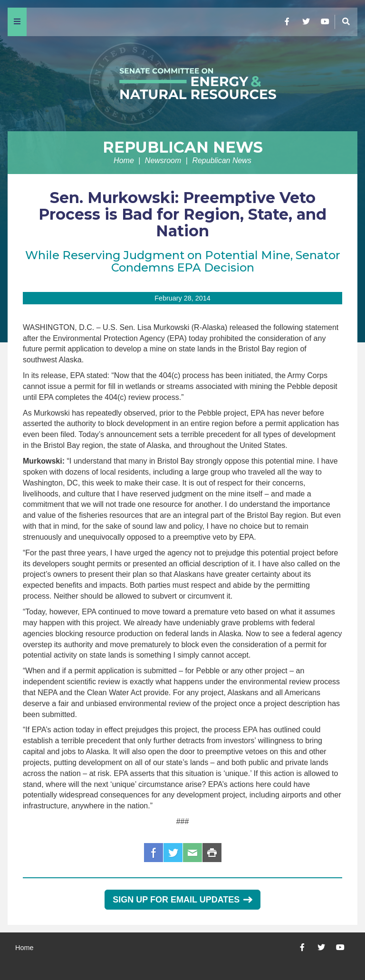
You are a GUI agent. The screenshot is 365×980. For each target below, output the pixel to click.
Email (192, 853)
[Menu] (17, 22)
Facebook (154, 853)
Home (124, 160)
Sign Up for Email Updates (182, 900)
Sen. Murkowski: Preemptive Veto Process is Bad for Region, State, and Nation (182, 214)
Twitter (173, 853)
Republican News (183, 147)
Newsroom (163, 160)
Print (212, 853)
